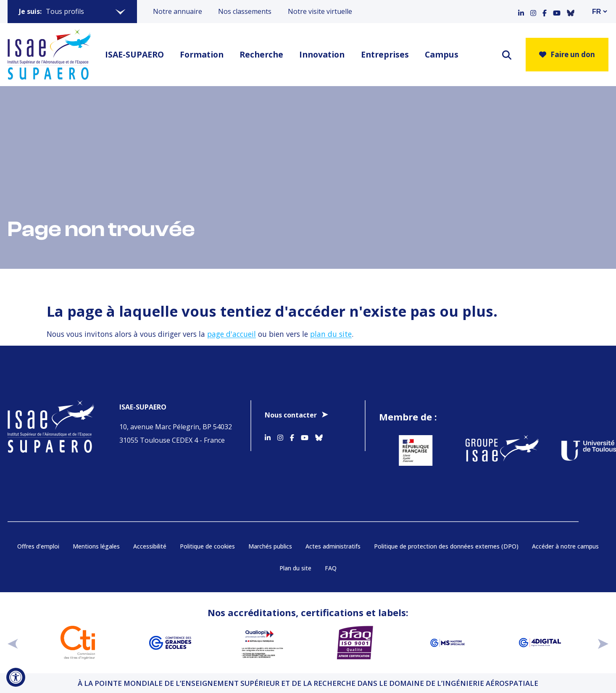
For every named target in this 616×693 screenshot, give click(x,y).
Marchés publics (270, 546)
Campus (442, 54)
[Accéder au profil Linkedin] (521, 11)
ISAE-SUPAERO (134, 54)
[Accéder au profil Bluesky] (571, 11)
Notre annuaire (178, 11)
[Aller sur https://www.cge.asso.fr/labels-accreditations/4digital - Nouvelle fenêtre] (540, 643)
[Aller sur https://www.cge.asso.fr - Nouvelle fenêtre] (170, 643)
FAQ (331, 568)
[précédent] (13, 642)
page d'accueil (232, 334)
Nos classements (245, 11)
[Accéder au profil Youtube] (557, 11)
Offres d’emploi (38, 546)
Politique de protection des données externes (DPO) (446, 546)
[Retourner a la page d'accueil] (49, 55)
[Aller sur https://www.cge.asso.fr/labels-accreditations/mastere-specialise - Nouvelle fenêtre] (448, 643)
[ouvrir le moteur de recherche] (507, 55)
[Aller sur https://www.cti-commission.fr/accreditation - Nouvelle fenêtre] (78, 643)
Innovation (322, 54)
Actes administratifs (333, 546)
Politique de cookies (207, 546)
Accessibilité (150, 546)
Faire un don (567, 54)
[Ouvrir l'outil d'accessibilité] (16, 677)
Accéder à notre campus (565, 546)
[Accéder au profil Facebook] (545, 11)
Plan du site (295, 568)
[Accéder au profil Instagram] (533, 11)
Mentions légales (96, 546)
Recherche (261, 54)
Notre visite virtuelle (320, 11)
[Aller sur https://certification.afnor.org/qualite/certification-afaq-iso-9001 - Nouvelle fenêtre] (355, 643)
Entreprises (385, 54)
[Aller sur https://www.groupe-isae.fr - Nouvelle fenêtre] (494, 450)
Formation (202, 54)
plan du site (331, 334)
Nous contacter (291, 415)
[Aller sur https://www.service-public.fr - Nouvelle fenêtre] (407, 450)
